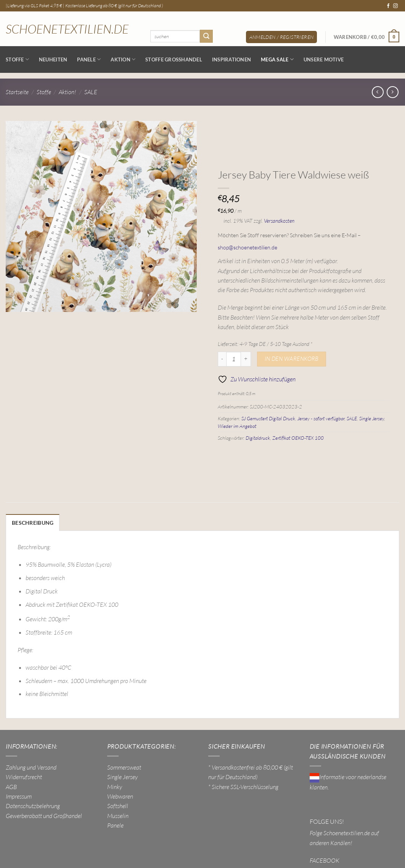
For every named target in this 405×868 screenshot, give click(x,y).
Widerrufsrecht (24, 776)
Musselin (118, 815)
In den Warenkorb (292, 359)
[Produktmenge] (234, 359)
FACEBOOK (325, 859)
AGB (11, 786)
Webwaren (120, 796)
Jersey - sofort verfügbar (321, 418)
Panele (89, 59)
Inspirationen (231, 59)
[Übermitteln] (206, 36)
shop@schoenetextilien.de (247, 247)
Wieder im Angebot (237, 426)
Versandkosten (279, 221)
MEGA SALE (277, 59)
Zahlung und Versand (31, 767)
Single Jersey (372, 418)
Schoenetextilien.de (67, 29)
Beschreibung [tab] (31, 522)
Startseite (17, 92)
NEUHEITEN (53, 59)
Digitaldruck (258, 438)
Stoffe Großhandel (174, 59)
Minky (115, 786)
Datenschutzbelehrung (33, 805)
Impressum (19, 796)
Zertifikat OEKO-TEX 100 (298, 438)
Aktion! (67, 92)
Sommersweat (124, 767)
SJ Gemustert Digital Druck (268, 418)
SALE (91, 92)
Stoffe (17, 59)
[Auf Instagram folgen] (395, 6)
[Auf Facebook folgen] (388, 6)
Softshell (118, 805)
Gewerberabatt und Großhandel (44, 815)
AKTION (123, 59)
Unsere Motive (324, 59)
